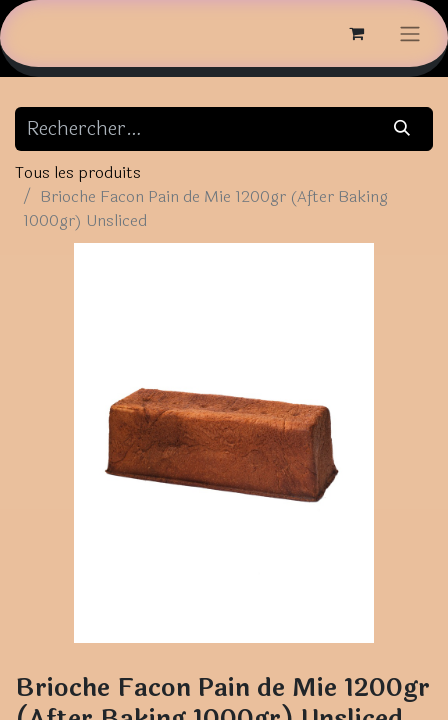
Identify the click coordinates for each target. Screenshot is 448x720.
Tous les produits (78, 172)
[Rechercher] (402, 129)
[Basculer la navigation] (410, 33)
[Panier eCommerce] (356, 33)
